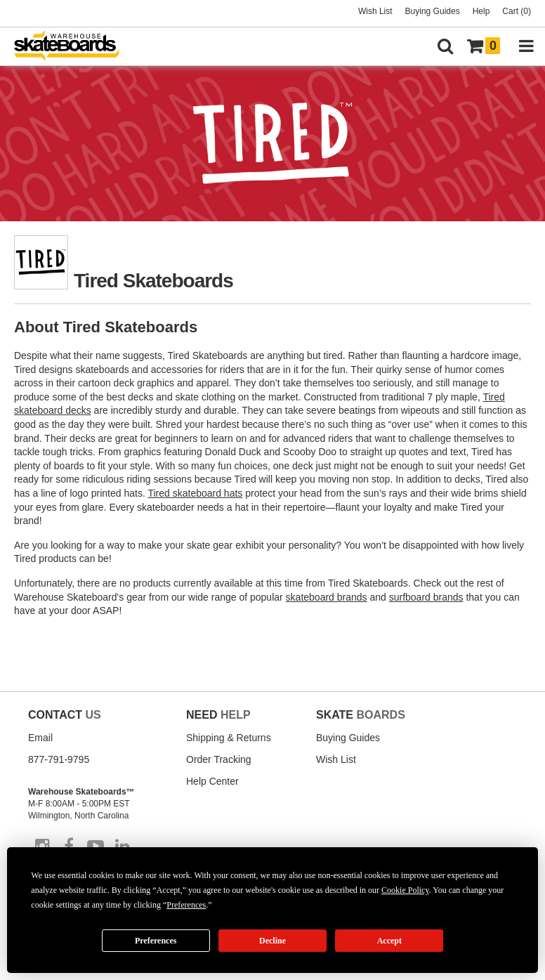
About (38, 872)
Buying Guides (433, 11)
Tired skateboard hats (195, 493)
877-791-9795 (59, 759)
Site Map (181, 872)
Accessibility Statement (110, 882)
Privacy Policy (278, 872)
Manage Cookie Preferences (86, 921)
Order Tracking (219, 759)
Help (481, 11)
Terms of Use (226, 872)
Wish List (375, 11)
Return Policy (78, 872)
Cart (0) (517, 11)
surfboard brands (426, 597)
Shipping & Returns (229, 738)
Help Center (212, 781)
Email (40, 738)
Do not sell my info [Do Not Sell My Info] (204, 921)
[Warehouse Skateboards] (74, 47)
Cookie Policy (333, 872)
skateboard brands (327, 597)
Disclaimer (46, 882)
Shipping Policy (133, 872)
